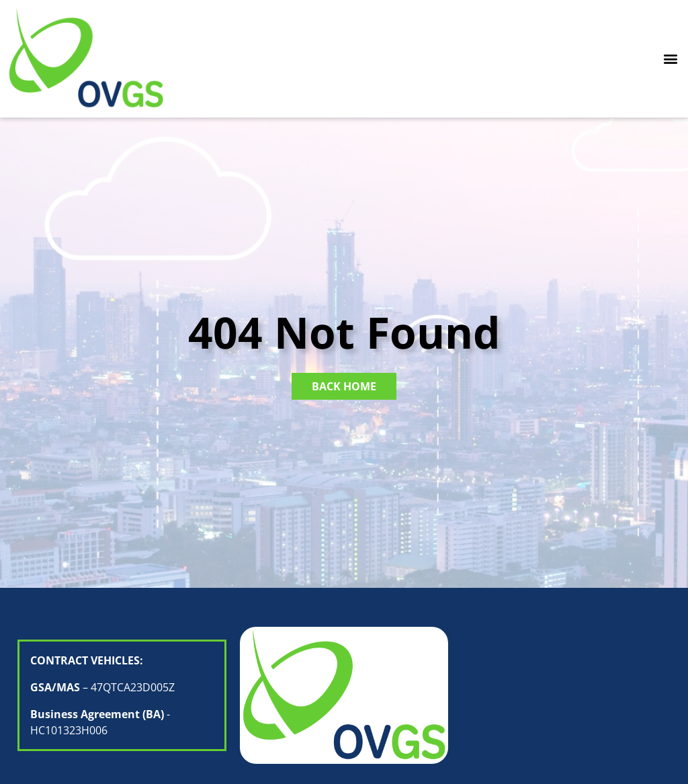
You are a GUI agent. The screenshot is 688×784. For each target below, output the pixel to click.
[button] (670, 59)
